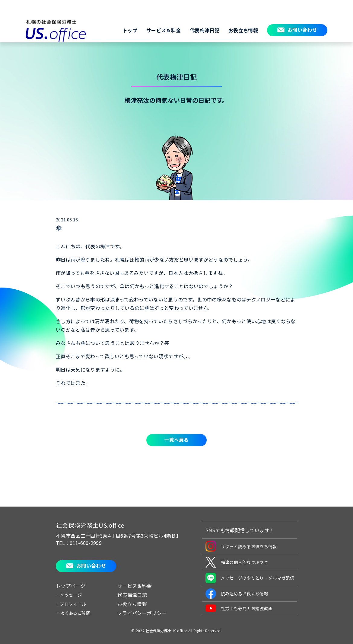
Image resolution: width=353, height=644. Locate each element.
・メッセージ (69, 595)
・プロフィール (71, 604)
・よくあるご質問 (73, 613)
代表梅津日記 (205, 30)
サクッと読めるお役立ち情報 (241, 546)
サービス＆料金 (164, 30)
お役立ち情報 (243, 30)
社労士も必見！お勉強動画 (239, 608)
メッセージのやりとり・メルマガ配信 (250, 578)
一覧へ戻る (176, 440)
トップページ (71, 586)
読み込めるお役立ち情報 (237, 594)
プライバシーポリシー (142, 613)
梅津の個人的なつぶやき (237, 562)
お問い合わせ (302, 30)
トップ (130, 30)
